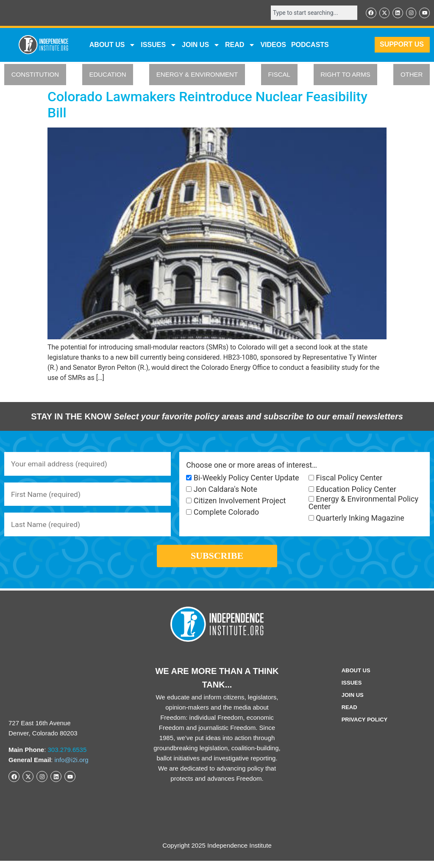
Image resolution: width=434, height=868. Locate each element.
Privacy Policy (365, 727)
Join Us (353, 702)
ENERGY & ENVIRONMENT (197, 75)
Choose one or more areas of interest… (252, 466)
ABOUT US (113, 45)
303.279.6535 (67, 757)
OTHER (412, 75)
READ (240, 45)
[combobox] (311, 13)
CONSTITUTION (35, 75)
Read (349, 714)
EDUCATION (107, 75)
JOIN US (201, 45)
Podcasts (310, 45)
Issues (159, 45)
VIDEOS (273, 45)
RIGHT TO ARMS (345, 75)
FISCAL (279, 75)
